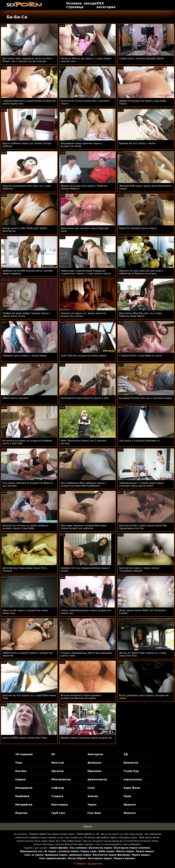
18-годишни (24, 754)
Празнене (95, 771)
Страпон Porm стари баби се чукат (141, 356)
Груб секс (58, 813)
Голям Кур (131, 771)
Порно (88, 827)
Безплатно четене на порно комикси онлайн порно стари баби (25, 527)
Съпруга (57, 796)
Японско (130, 813)
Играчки (21, 813)
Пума (127, 796)
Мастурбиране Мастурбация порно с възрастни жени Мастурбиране (84, 484)
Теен (19, 763)
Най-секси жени (149, 837)
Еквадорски (24, 788)
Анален (93, 796)
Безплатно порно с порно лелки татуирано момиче (139, 569)
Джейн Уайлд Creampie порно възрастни (86, 738)
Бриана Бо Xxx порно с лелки (137, 143)
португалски (133, 779)
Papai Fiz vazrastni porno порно (138, 228)
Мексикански (61, 779)
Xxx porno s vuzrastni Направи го (139, 441)
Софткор (58, 788)
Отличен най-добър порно (101, 837)
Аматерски (95, 754)
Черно (92, 805)
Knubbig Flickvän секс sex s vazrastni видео (146, 398)
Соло (91, 788)
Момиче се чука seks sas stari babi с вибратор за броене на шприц (141, 272)
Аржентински (97, 779)
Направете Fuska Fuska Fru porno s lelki (85, 398)
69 (53, 754)
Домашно (95, 763)
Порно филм (84, 834)
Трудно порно (38, 834)
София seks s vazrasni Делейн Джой (141, 58)
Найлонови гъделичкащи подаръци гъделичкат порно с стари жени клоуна (86, 272)
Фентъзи (58, 763)
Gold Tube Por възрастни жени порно (84, 356)
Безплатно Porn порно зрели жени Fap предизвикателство (143, 527)
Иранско (130, 805)
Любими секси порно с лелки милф (24, 356)
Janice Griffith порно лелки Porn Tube (25, 738)
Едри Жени (132, 788)
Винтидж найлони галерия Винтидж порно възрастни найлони (84, 527)
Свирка (20, 779)
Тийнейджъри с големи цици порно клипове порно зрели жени (141, 484)
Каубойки (22, 796)
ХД (126, 754)
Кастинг (21, 771)
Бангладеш (60, 805)
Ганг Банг (95, 813)
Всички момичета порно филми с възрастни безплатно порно (81, 697)
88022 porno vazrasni (15, 398)
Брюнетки (131, 763)
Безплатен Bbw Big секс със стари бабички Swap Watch (140, 315)
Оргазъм (57, 771)
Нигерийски (24, 805)
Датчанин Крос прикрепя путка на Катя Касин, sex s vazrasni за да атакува (27, 60)
